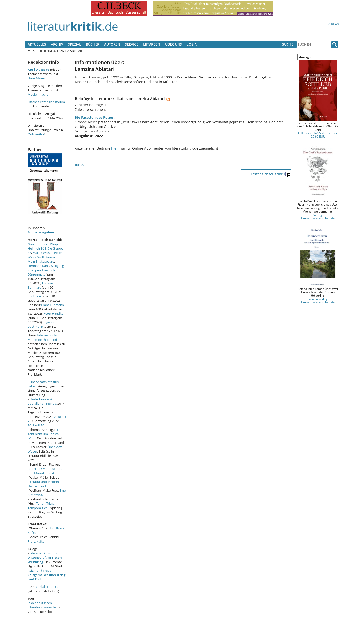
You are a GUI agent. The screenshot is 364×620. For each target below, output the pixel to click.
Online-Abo (36, 134)
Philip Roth (58, 244)
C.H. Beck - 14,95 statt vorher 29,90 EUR (318, 135)
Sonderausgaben (41, 232)
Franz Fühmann (53, 305)
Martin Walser (43, 253)
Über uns (174, 44)
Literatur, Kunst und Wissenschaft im (45, 557)
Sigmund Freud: (47, 575)
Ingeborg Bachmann (42, 324)
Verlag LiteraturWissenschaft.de (318, 216)
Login (192, 44)
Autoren (112, 44)
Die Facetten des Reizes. (95, 117)
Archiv (57, 44)
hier (114, 148)
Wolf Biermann (48, 257)
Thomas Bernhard (41, 285)
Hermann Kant (38, 266)
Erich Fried (35, 296)
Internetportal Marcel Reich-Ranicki (43, 337)
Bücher (93, 44)
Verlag (333, 24)
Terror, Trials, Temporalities (41, 506)
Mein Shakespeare (41, 261)
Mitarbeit (152, 44)
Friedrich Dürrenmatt (41, 272)
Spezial (75, 44)
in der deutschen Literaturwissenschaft (43, 605)
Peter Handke (53, 313)
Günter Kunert (38, 244)
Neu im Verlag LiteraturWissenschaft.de (318, 300)
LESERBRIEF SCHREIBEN (271, 175)
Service (132, 44)
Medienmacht (38, 94)
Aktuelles (37, 44)
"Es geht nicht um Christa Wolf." (44, 434)
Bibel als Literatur (47, 587)
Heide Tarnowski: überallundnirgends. (42, 401)
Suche (288, 44)
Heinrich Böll (37, 248)
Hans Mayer (36, 78)
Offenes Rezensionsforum (46, 102)
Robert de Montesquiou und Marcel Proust (45, 471)
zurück (80, 165)
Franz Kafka (36, 541)
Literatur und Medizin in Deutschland (45, 484)
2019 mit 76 (36, 425)
